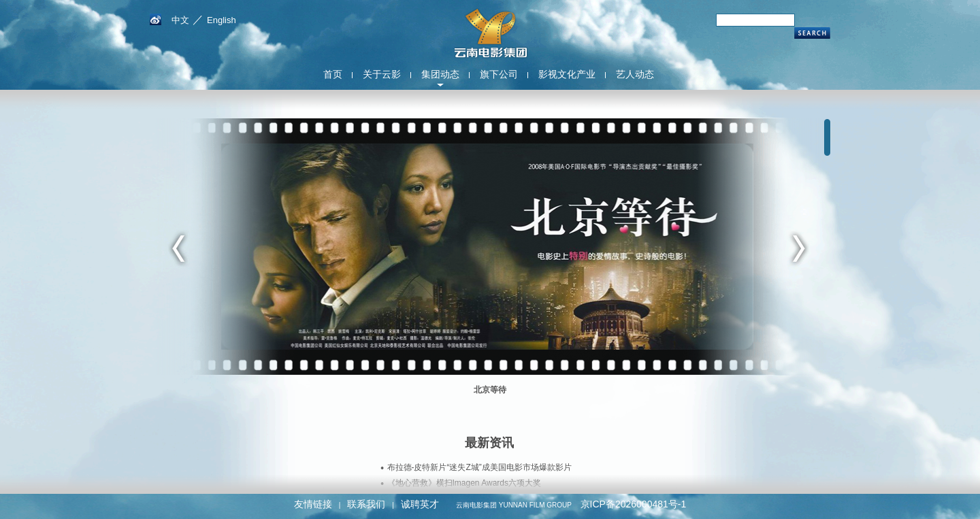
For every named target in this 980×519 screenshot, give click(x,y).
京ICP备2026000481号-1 (634, 504)
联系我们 (366, 504)
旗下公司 (499, 74)
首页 (333, 74)
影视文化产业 (567, 74)
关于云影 (382, 74)
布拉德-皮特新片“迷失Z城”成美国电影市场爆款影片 (479, 467)
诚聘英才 (420, 504)
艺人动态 (635, 74)
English (222, 20)
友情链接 (313, 504)
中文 (180, 20)
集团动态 (440, 74)
